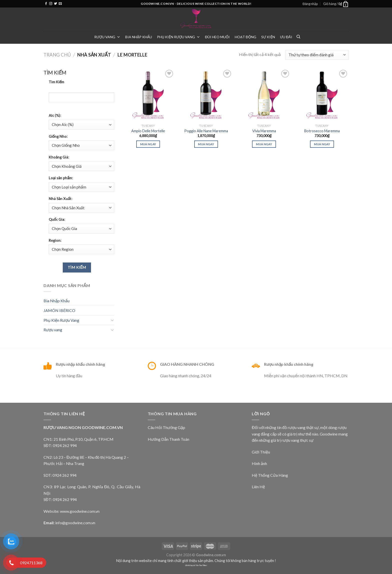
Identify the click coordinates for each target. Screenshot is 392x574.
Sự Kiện (268, 37)
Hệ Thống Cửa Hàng (270, 475)
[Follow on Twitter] (55, 4)
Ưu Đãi (286, 37)
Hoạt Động (245, 37)
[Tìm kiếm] (298, 37)
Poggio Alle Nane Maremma (206, 131)
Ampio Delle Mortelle (148, 131)
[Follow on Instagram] (51, 4)
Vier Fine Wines (201, 565)
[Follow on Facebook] (46, 4)
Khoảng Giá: (59, 157)
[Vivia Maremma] (264, 95)
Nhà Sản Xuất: (61, 199)
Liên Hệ (258, 487)
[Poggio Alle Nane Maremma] (206, 95)
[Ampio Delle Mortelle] (148, 95)
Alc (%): (55, 115)
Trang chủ (57, 55)
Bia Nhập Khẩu (139, 37)
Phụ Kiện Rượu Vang (178, 37)
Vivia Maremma (264, 131)
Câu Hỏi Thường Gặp (166, 427)
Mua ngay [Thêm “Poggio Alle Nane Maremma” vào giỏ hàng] (206, 144)
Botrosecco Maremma (322, 131)
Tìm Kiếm (57, 82)
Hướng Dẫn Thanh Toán (168, 439)
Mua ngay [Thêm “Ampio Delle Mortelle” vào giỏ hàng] (148, 144)
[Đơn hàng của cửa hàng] (317, 55)
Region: (55, 240)
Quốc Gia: (57, 219)
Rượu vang (107, 37)
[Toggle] (112, 320)
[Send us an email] (60, 4)
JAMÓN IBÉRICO (59, 310)
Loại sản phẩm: (61, 178)
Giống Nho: (58, 136)
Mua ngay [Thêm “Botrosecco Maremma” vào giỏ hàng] (322, 144)
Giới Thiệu (261, 452)
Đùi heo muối (217, 37)
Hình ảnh (259, 463)
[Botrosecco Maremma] (322, 95)
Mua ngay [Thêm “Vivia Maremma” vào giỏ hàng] (264, 144)
